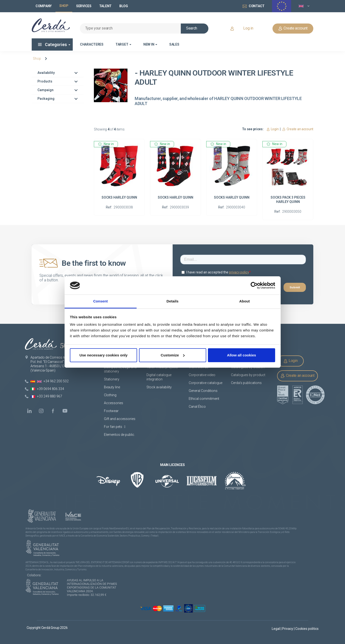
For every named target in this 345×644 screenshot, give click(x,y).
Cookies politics (307, 629)
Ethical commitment (204, 399)
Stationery (112, 379)
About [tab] (245, 301)
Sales (174, 44)
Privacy (288, 629)
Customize (173, 355)
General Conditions (203, 391)
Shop (37, 59)
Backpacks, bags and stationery (120, 369)
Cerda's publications (246, 383)
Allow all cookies (242, 355)
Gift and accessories (120, 419)
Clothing (110, 395)
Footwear (111, 411)
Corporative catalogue (206, 383)
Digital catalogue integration (159, 377)
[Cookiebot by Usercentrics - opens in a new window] (254, 285)
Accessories (114, 403)
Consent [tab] (100, 301)
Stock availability (159, 387)
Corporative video (202, 375)
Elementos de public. (119, 435)
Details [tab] (173, 301)
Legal (276, 629)
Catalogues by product (248, 375)
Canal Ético (197, 407)
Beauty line (112, 387)
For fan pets (115, 427)
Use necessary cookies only (103, 355)
